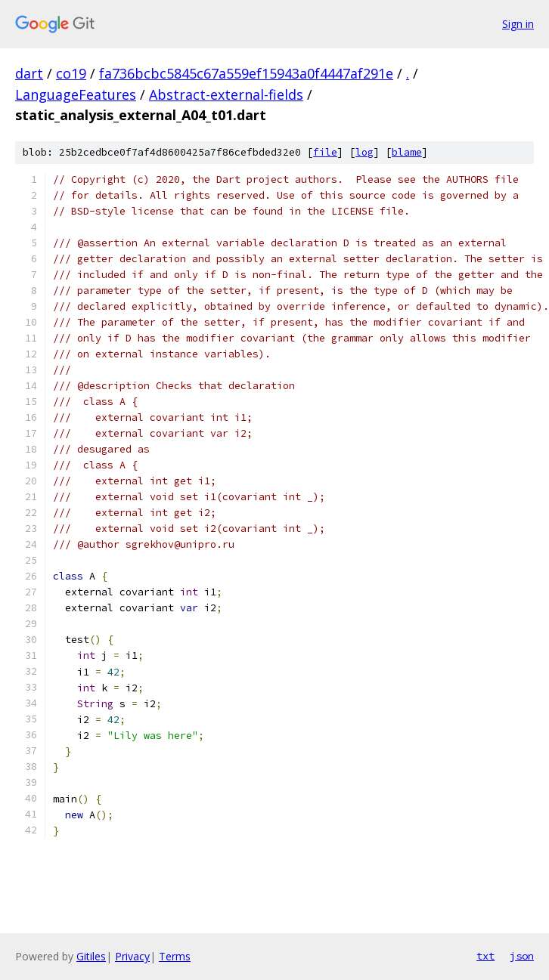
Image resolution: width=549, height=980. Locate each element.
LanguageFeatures (76, 94)
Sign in (518, 24)
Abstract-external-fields (226, 94)
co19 (71, 73)
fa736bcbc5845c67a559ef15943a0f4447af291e (246, 73)
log (364, 152)
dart (29, 73)
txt (485, 956)
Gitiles (91, 956)
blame (407, 152)
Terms (175, 956)
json (522, 956)
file (325, 152)
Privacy (132, 956)
